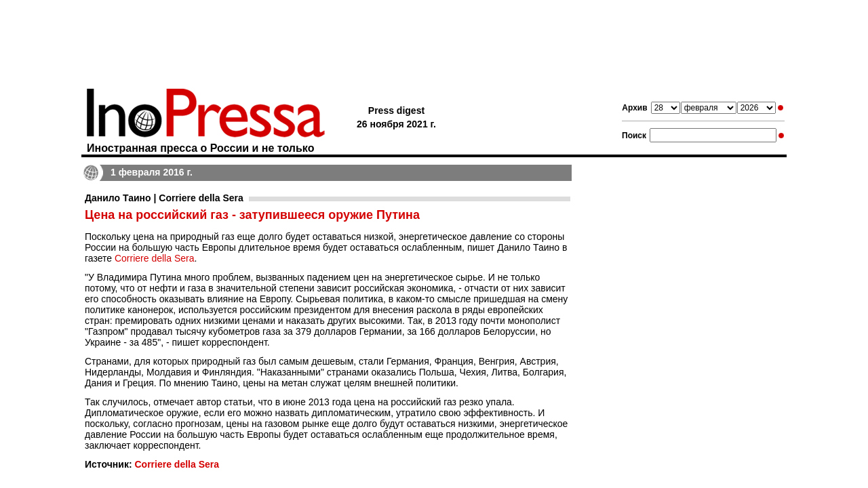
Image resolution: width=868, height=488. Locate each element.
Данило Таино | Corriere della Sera (164, 198)
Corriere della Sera (155, 258)
